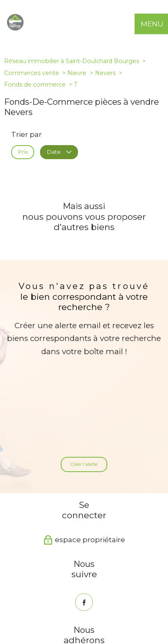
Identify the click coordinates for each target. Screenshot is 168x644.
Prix (23, 152)
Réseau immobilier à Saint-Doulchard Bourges (72, 61)
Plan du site (71, 610)
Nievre (77, 73)
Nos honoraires (35, 610)
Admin (141, 610)
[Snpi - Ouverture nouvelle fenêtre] (109, 581)
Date (59, 152)
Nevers (105, 73)
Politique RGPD (89, 616)
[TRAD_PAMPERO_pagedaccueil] (15, 28)
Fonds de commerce (35, 85)
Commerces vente (32, 73)
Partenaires (52, 616)
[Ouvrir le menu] (158, 24)
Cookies (120, 616)
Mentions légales (109, 610)
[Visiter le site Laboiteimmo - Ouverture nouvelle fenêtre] (84, 631)
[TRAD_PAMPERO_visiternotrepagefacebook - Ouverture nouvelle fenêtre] (84, 517)
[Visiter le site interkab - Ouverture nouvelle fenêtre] (74, 581)
